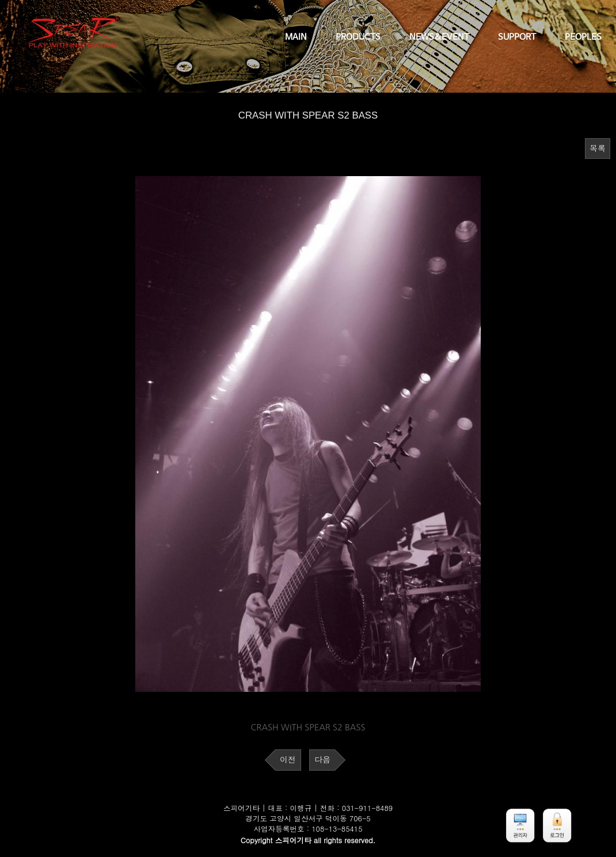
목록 (598, 148)
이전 (288, 760)
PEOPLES (583, 37)
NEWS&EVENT (439, 37)
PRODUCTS (358, 37)
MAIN (296, 37)
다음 (322, 760)
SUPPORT (517, 37)
